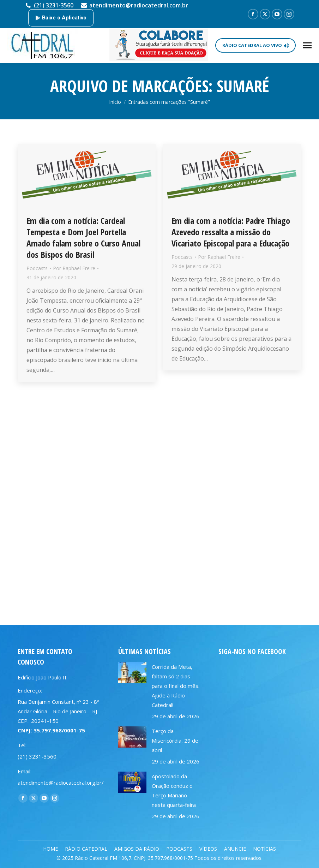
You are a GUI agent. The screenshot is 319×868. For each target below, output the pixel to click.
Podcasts (37, 268)
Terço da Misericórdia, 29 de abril (175, 741)
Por (74, 268)
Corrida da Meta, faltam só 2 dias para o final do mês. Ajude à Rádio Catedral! (176, 686)
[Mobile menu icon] (307, 45)
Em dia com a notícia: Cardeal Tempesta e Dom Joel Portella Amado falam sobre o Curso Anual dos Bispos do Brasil (83, 237)
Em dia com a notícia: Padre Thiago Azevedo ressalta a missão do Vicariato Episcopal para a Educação (231, 232)
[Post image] (132, 673)
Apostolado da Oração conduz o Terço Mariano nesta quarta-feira (174, 790)
